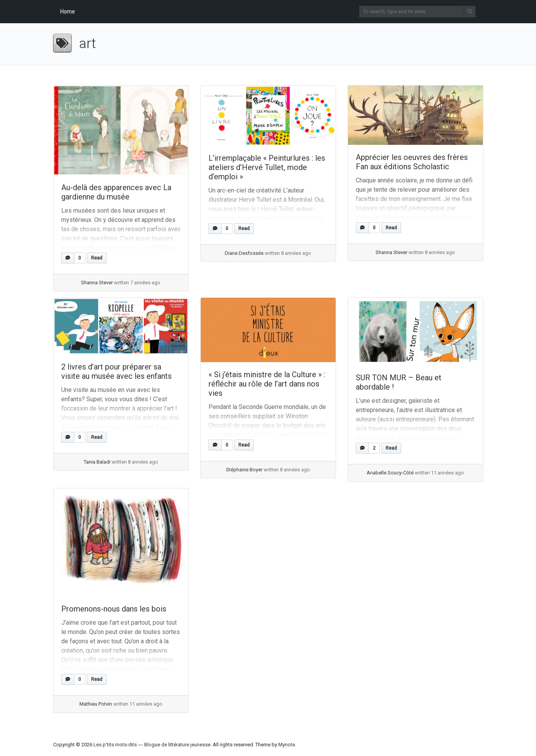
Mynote (287, 745)
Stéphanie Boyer (244, 470)
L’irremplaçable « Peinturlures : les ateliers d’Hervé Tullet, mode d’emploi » (267, 167)
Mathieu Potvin (96, 704)
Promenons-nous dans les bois (114, 609)
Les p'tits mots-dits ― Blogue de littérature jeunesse (152, 745)
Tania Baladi (97, 462)
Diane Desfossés (244, 253)
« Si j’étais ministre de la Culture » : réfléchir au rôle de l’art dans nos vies (267, 384)
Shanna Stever (97, 283)
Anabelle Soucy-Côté (390, 473)
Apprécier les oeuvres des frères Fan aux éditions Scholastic (412, 162)
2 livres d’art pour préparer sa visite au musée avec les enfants (116, 371)
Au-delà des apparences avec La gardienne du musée (116, 192)
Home (67, 12)
